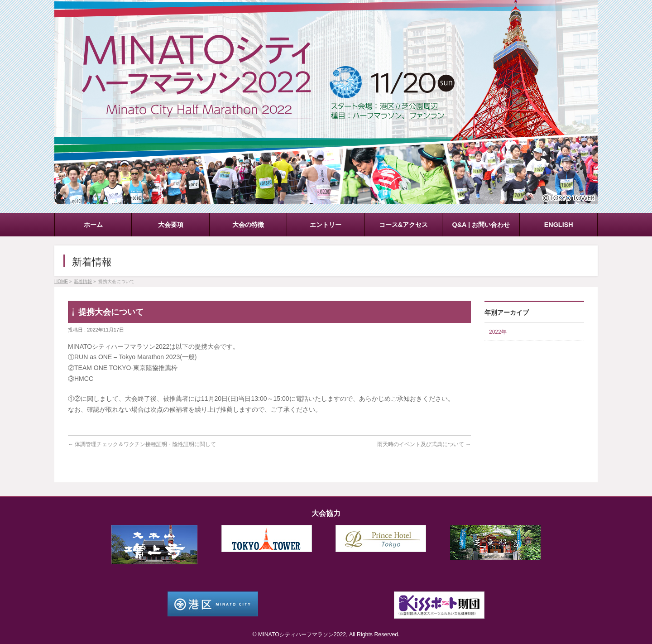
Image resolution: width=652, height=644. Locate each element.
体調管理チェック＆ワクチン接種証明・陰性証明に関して (142, 444)
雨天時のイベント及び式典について (424, 444)
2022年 (498, 332)
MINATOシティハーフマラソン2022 (302, 634)
